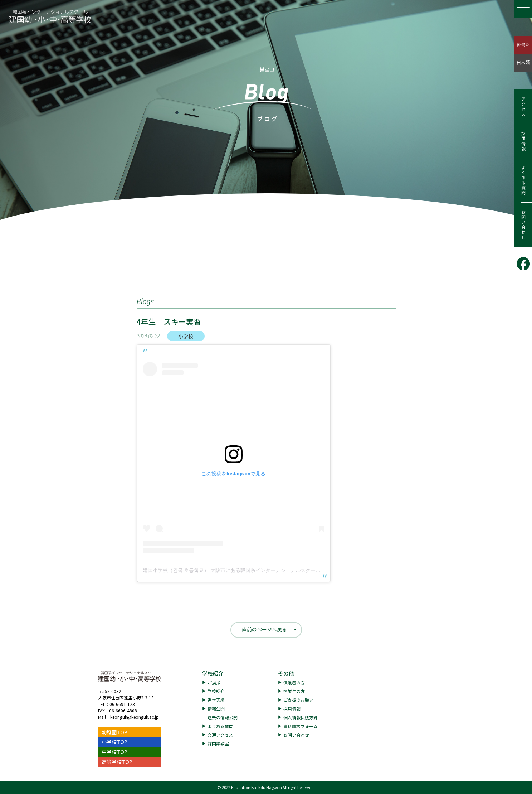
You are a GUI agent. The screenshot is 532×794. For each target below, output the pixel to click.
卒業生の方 (294, 691)
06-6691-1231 (123, 704)
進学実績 (216, 700)
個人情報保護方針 (301, 717)
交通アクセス (220, 735)
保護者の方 (294, 682)
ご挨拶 (214, 682)
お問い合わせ (523, 225)
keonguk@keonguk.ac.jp (135, 717)
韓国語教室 (218, 743)
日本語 (523, 62)
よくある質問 (523, 180)
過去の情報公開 (223, 717)
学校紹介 (213, 673)
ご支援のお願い (298, 700)
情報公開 (216, 709)
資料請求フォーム (301, 726)
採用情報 (523, 141)
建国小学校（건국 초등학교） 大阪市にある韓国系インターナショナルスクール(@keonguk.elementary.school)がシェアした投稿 (286, 570)
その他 (286, 673)
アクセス (523, 107)
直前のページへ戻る (264, 629)
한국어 (523, 45)
